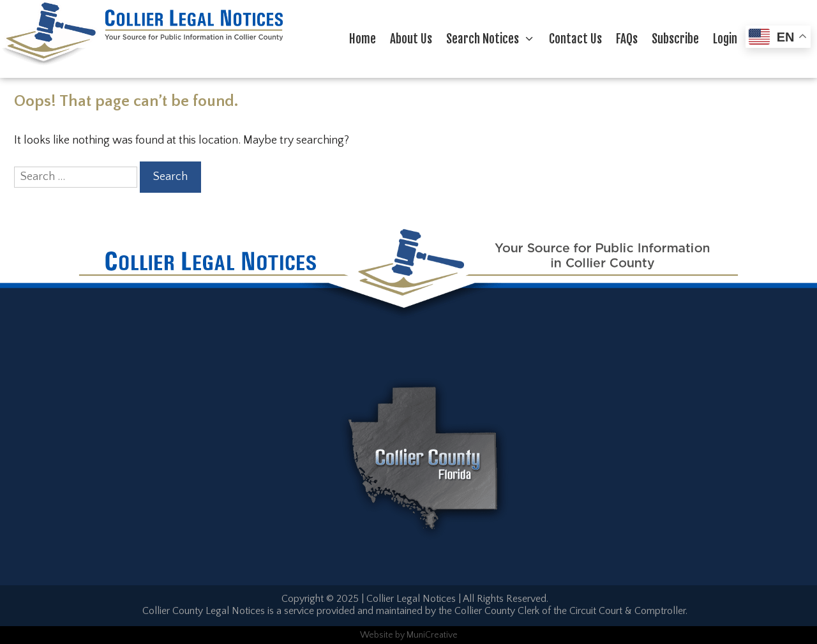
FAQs (627, 39)
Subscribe (675, 39)
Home (363, 39)
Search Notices (494, 39)
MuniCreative (432, 635)
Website (377, 635)
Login (725, 39)
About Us (411, 39)
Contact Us (575, 39)
